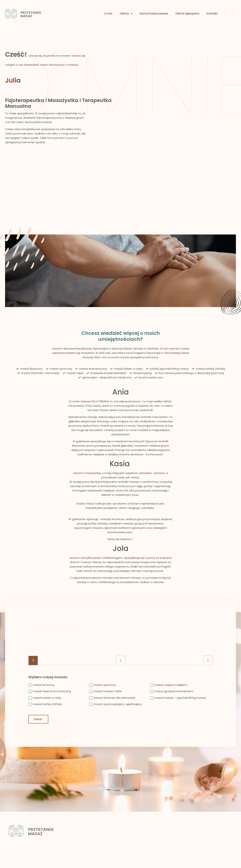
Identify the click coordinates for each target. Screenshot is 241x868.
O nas (108, 6)
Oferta (126, 6)
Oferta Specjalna (187, 6)
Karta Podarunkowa (154, 6)
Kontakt (212, 6)
